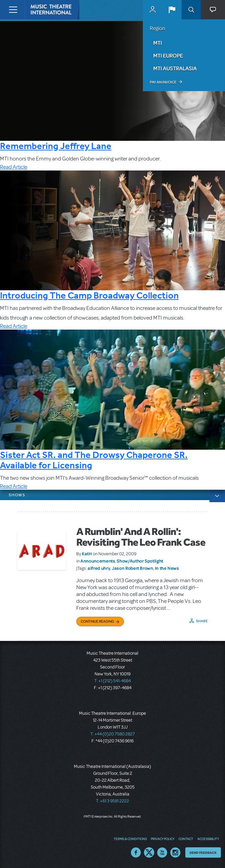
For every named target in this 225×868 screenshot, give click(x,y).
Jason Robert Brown (133, 568)
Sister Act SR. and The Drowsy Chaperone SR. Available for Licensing (94, 460)
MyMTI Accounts (153, 10)
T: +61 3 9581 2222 (112, 801)
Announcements (98, 561)
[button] (172, 10)
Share (202, 621)
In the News (167, 568)
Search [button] (191, 10)
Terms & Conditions (130, 839)
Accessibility (208, 839)
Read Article (14, 167)
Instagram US (175, 852)
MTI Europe (168, 56)
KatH (87, 554)
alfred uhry (99, 568)
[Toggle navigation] (13, 10)
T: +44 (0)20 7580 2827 (113, 734)
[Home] (39, 10)
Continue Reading (97, 621)
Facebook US (136, 852)
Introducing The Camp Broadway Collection (89, 295)
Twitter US (149, 852)
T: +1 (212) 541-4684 (112, 681)
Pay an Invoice (163, 82)
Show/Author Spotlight (140, 561)
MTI (158, 43)
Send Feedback (203, 852)
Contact (186, 839)
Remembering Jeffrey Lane (56, 146)
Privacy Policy (163, 839)
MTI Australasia (175, 68)
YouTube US (162, 852)
